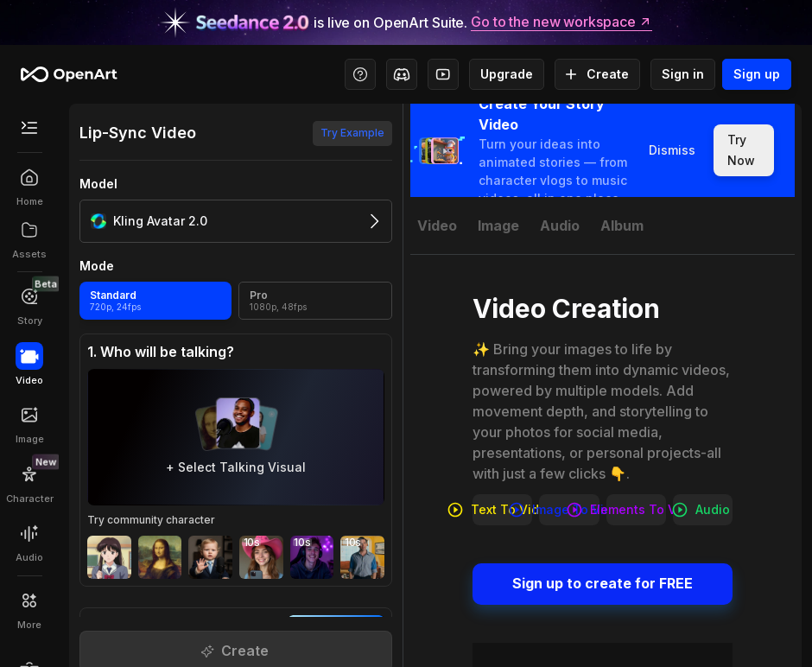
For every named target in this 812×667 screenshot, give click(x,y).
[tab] (437, 226)
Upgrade (507, 74)
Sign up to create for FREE (603, 584)
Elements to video (636, 510)
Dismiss (672, 150)
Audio (703, 510)
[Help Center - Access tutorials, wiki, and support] (360, 74)
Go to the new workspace (561, 22)
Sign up (757, 74)
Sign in (683, 74)
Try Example (352, 133)
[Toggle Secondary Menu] (29, 128)
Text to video (502, 510)
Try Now (744, 150)
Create (597, 74)
